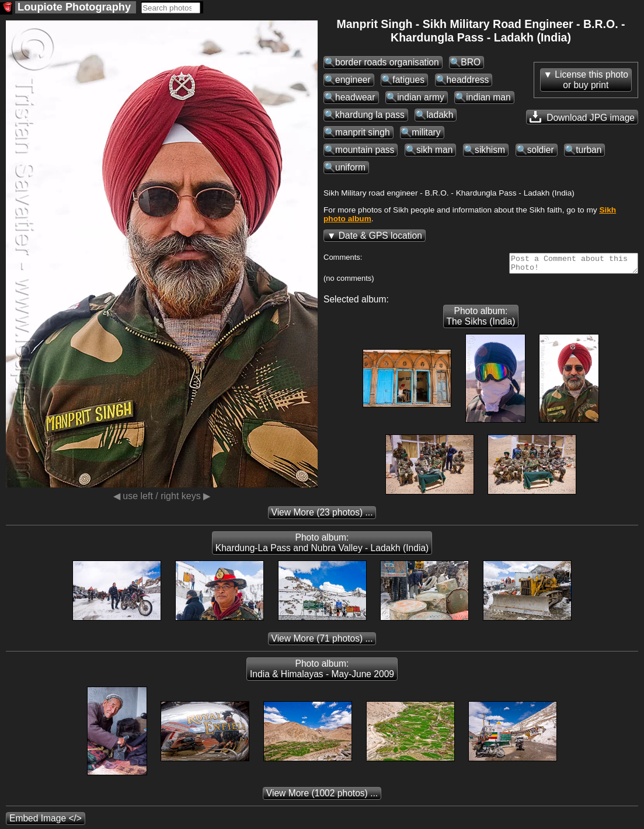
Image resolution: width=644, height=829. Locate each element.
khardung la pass (370, 115)
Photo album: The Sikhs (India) (481, 320)
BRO (471, 62)
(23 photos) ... (322, 516)
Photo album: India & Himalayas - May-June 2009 (322, 672)
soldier (541, 150)
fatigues (408, 80)
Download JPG (582, 117)
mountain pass (365, 150)
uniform (350, 167)
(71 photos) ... (322, 642)
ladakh (440, 115)
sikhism (490, 150)
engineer (353, 80)
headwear (355, 97)
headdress (468, 80)
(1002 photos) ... (322, 797)
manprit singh (363, 132)
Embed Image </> (46, 822)
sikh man (434, 150)
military (426, 132)
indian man (488, 97)
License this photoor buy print (591, 80)
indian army (421, 97)
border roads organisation (387, 62)
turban (589, 150)
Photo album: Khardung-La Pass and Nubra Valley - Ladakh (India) (322, 546)
